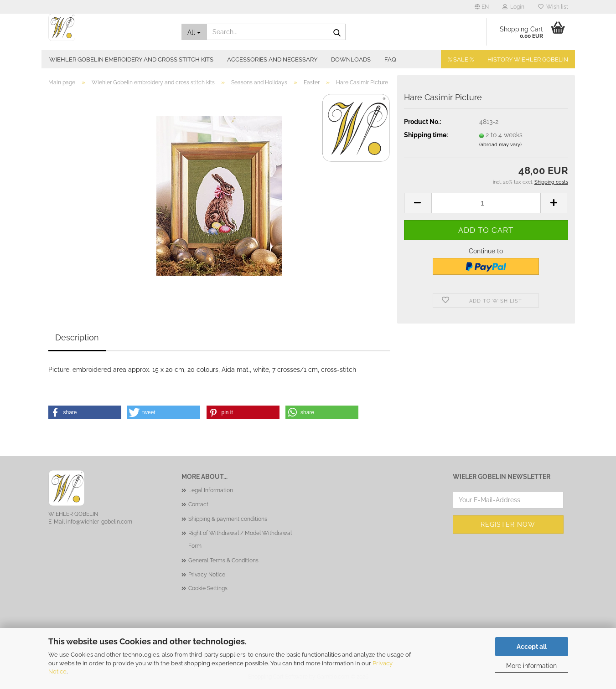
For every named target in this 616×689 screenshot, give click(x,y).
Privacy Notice (207, 575)
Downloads (351, 59)
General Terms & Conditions (223, 560)
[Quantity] (486, 203)
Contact (198, 504)
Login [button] (513, 7)
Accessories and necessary (272, 59)
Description (77, 337)
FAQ (390, 59)
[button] (482, 7)
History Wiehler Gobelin (528, 59)
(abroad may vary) (500, 145)
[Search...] (194, 32)
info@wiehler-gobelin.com (99, 522)
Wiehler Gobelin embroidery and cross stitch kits (131, 59)
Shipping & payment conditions (228, 519)
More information (531, 666)
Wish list (553, 7)
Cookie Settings (208, 588)
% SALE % (461, 59)
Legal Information (211, 490)
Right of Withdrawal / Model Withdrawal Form (240, 540)
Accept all (532, 647)
